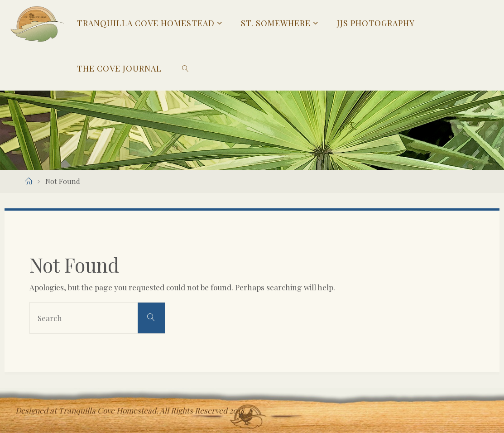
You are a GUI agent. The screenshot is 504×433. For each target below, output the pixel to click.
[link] (185, 68)
